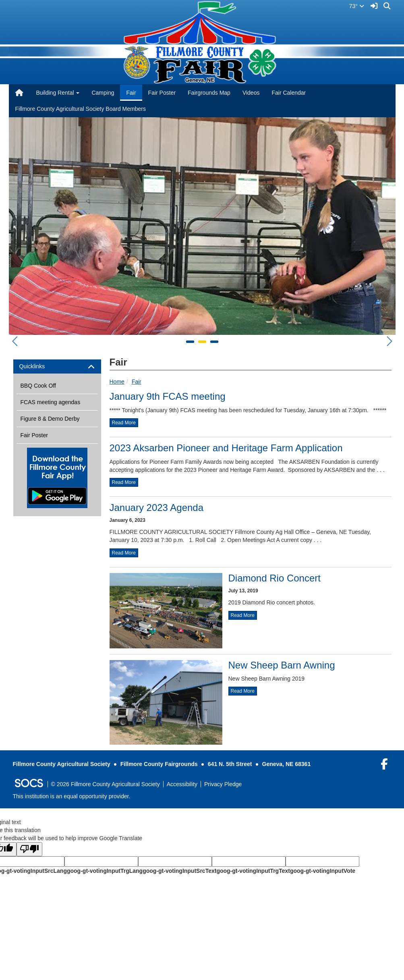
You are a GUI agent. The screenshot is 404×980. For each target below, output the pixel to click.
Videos (251, 93)
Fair (131, 93)
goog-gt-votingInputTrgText (253, 871)
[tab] (57, 366)
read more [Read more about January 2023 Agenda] (124, 553)
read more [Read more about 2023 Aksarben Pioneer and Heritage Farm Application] (124, 482)
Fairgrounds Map (209, 93)
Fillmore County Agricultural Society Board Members (81, 109)
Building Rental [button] (58, 93)
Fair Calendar (289, 93)
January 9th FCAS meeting (168, 396)
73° (357, 6)
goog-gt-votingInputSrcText (179, 871)
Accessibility (182, 784)
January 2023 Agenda (157, 508)
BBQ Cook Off (38, 386)
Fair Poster (162, 93)
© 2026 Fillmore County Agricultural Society (106, 784)
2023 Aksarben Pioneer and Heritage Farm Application (226, 448)
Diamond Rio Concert (275, 578)
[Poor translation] (29, 849)
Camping (103, 93)
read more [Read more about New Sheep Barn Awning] (243, 691)
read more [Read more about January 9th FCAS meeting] (124, 423)
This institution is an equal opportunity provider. (72, 796)
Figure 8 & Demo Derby (50, 419)
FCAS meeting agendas (51, 402)
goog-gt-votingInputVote (323, 871)
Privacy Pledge (223, 784)
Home (117, 382)
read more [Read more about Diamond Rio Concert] (243, 615)
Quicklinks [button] (39, 366)
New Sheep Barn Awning (282, 665)
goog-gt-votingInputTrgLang (105, 871)
